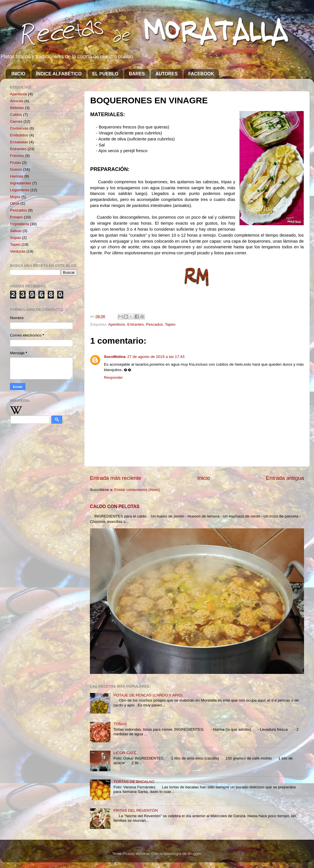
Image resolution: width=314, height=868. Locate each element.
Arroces (17, 101)
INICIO (18, 74)
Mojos (15, 197)
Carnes (16, 121)
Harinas (17, 176)
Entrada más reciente (116, 478)
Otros (15, 203)
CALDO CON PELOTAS (115, 506)
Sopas (15, 238)
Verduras (18, 251)
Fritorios (17, 156)
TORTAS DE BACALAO (134, 782)
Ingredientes (21, 183)
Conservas (19, 128)
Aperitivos (117, 324)
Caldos (16, 115)
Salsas (16, 231)
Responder (113, 377)
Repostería (19, 224)
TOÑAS (120, 724)
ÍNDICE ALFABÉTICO (59, 74)
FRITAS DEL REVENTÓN (135, 810)
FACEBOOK (201, 74)
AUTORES (166, 74)
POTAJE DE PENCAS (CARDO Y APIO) (148, 695)
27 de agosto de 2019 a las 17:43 (156, 357)
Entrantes (136, 324)
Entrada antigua (285, 478)
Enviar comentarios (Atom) (137, 490)
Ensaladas (19, 142)
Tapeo (170, 324)
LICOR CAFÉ (125, 753)
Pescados (154, 324)
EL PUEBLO (105, 74)
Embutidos (19, 135)
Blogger (194, 854)
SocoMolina (115, 357)
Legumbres (20, 190)
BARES (137, 74)
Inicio (204, 478)
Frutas (15, 163)
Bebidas (17, 108)
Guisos (16, 169)
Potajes (16, 217)
